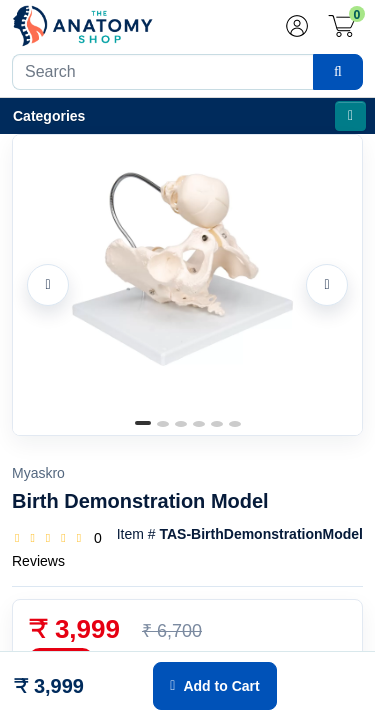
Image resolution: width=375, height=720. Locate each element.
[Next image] (327, 285)
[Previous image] (48, 285)
